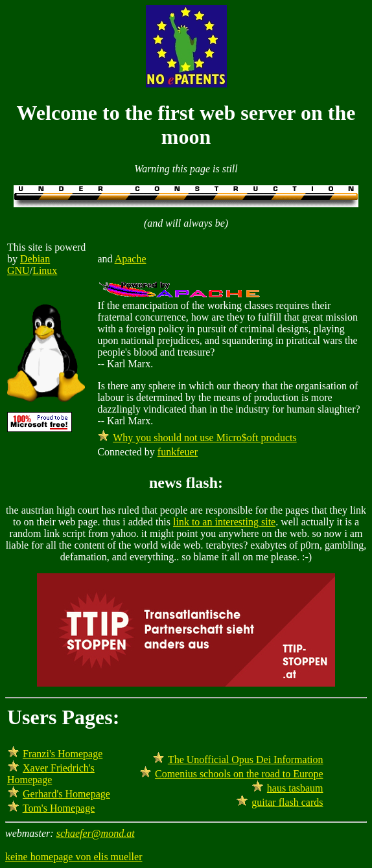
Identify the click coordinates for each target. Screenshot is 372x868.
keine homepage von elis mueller (74, 857)
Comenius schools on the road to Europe (239, 774)
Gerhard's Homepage (66, 794)
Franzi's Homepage (63, 754)
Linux (45, 270)
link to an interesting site (224, 522)
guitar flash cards (287, 802)
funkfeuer (178, 452)
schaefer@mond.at (96, 833)
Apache (131, 259)
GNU (18, 270)
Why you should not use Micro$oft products (205, 438)
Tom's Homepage (59, 808)
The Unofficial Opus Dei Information (246, 759)
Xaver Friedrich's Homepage (51, 774)
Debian (35, 259)
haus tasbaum (295, 788)
